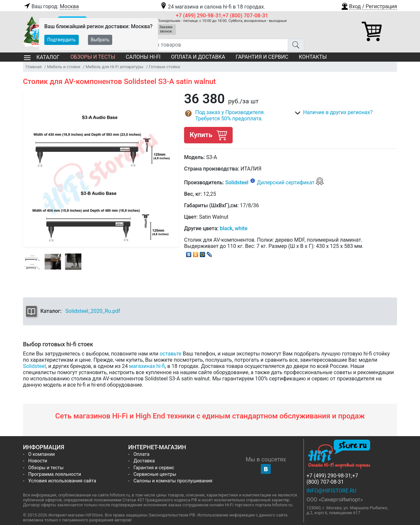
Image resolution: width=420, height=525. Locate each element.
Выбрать (100, 40)
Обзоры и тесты (93, 57)
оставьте (170, 354)
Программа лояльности (55, 474)
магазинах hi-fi (147, 366)
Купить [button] (208, 135)
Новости (38, 461)
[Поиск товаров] (214, 45)
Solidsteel (237, 182)
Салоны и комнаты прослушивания (173, 481)
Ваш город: (51, 7)
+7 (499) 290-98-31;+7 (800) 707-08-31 (222, 16)
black (226, 228)
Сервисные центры (155, 474)
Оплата (142, 454)
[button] (369, 6)
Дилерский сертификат (291, 182)
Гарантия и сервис (262, 57)
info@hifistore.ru (331, 491)
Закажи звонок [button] (166, 29)
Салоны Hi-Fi (143, 57)
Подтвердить (62, 40)
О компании (42, 454)
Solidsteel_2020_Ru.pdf (93, 311)
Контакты (313, 57)
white (241, 228)
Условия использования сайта (62, 481)
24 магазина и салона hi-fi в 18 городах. (212, 7)
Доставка (144, 461)
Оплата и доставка (198, 57)
